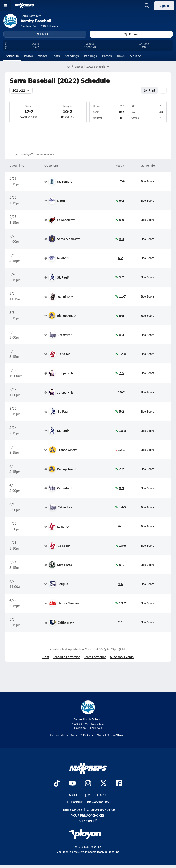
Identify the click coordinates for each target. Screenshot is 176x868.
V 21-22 (45, 34)
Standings (72, 56)
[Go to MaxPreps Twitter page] (104, 784)
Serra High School (88, 711)
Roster (28, 56)
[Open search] (147, 6)
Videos (43, 56)
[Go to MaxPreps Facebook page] (119, 784)
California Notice (101, 809)
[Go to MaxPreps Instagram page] (88, 784)
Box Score (148, 181)
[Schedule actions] (163, 90)
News (121, 56)
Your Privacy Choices (88, 815)
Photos (107, 56)
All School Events (122, 657)
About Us (76, 795)
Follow (131, 34)
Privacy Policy (98, 802)
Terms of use (72, 809)
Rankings (90, 56)
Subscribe (75, 802)
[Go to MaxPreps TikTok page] (57, 784)
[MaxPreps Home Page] (68, 67)
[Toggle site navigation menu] (6, 6)
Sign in (164, 6)
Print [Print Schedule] (149, 90)
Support (88, 821)
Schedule (12, 56)
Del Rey (69, 117)
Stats (56, 56)
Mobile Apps (97, 795)
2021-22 (21, 90)
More (135, 56)
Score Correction (95, 657)
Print (46, 657)
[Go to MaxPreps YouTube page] (72, 784)
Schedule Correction (66, 657)
